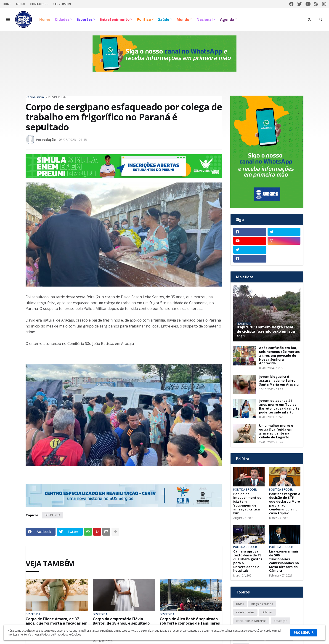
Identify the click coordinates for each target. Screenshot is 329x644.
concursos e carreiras (251, 621)
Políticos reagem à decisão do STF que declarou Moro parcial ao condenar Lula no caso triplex (285, 504)
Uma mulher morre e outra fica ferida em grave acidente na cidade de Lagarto (276, 431)
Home (7, 4)
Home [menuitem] (45, 19)
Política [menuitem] (144, 19)
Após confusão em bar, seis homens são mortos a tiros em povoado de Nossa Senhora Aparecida (279, 356)
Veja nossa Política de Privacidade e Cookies (54, 635)
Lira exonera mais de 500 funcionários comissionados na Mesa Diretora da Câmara (284, 561)
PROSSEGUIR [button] (304, 632)
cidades (267, 612)
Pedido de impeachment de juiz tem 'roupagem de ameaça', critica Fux (247, 504)
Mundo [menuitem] (183, 19)
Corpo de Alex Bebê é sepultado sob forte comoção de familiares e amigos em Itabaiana (190, 623)
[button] (8, 19)
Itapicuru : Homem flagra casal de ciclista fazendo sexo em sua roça (266, 332)
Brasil (240, 604)
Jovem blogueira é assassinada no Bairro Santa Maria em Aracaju (279, 381)
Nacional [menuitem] (205, 19)
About (21, 4)
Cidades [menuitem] (62, 19)
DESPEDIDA (57, 97)
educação (281, 621)
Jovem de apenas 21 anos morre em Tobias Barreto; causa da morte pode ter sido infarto (279, 407)
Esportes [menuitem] (85, 19)
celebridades (245, 612)
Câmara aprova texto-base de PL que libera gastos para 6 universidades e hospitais (248, 561)
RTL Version (62, 4)
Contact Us (39, 4)
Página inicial (35, 97)
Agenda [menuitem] (227, 19)
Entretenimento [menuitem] (115, 19)
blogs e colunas (262, 604)
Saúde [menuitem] (164, 19)
